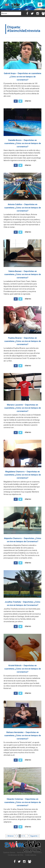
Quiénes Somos (9, 852)
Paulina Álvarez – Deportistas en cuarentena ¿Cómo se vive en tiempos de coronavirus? (23, 341)
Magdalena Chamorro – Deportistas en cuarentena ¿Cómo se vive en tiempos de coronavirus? (23, 475)
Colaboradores (31, 855)
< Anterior (10, 836)
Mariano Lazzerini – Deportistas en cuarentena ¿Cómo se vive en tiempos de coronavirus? (23, 408)
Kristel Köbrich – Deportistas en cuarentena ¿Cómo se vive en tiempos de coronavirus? (23, 669)
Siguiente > (34, 836)
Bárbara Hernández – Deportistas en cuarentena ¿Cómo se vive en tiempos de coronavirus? (23, 736)
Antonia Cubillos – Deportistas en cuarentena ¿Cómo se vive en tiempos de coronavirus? (23, 208)
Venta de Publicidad (24, 852)
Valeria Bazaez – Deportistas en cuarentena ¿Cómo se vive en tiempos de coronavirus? (23, 274)
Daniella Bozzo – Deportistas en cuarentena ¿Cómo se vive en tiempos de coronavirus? (23, 143)
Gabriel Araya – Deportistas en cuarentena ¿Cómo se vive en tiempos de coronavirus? (22, 77)
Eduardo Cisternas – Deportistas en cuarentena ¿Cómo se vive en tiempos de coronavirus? (23, 802)
